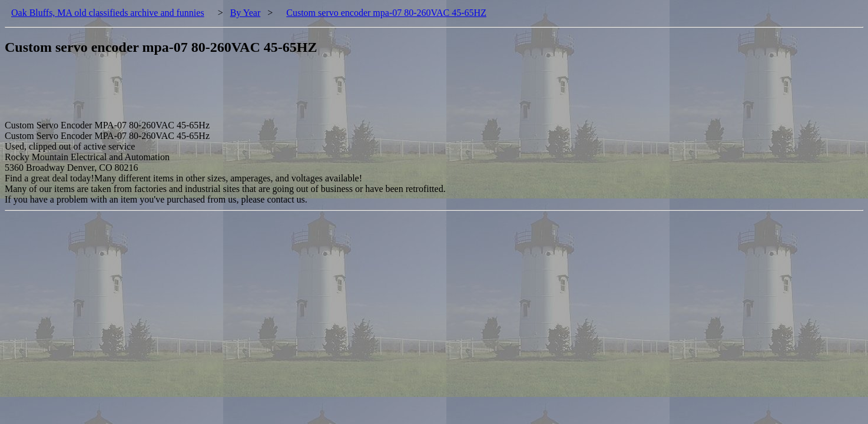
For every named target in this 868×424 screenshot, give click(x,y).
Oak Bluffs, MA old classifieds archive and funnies (108, 13)
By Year (246, 13)
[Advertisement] (219, 94)
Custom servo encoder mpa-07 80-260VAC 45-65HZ (386, 13)
